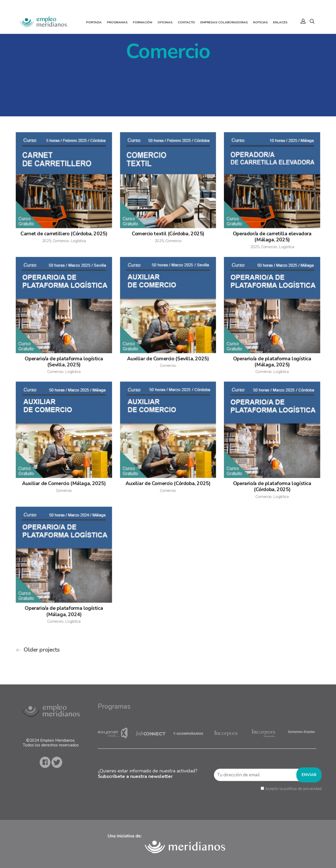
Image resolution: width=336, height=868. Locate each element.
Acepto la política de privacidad (293, 789)
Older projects (42, 650)
